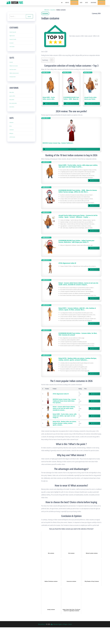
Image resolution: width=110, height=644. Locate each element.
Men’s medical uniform (13, 103)
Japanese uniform (12, 96)
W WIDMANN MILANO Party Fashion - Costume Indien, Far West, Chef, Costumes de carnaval (78, 334)
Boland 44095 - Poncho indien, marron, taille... (49, 98)
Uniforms (94, 3)
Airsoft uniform (12, 107)
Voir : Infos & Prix (51, 104)
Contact (70, 624)
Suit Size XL (11, 62)
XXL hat (11, 126)
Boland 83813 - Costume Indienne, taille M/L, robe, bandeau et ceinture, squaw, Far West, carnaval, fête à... (77, 309)
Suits (87, 3)
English (101, 3)
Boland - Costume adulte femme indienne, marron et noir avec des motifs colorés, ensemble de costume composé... (78, 284)
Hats (82, 3)
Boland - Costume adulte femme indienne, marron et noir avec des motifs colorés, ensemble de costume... (64, 408)
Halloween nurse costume (14, 66)
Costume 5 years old (13, 32)
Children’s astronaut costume (14, 73)
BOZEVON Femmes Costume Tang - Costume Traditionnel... (58, 143)
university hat (12, 130)
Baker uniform (12, 92)
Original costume (12, 36)
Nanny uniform (12, 100)
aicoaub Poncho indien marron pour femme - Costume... (90, 98)
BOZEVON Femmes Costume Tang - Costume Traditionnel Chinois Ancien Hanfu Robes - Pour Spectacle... (64, 401)
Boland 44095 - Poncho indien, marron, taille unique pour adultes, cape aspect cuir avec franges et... (65, 416)
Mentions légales (58, 624)
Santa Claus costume (13, 69)
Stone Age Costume (13, 77)
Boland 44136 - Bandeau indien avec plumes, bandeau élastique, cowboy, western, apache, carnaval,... (65, 423)
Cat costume (11, 43)
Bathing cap (11, 133)
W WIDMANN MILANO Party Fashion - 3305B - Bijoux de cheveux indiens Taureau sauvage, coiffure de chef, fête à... (78, 191)
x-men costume (12, 47)
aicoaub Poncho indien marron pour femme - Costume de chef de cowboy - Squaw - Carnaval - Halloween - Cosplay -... (78, 216)
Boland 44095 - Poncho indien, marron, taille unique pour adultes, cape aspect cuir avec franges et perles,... (78, 166)
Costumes (76, 3)
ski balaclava (11, 122)
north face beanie (12, 137)
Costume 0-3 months (13, 39)
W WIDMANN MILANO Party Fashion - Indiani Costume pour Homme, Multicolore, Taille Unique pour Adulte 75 (76, 241)
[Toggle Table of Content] (51, 60)
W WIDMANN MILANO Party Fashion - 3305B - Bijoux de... (71, 98)
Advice (69, 3)
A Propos (65, 624)
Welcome (47, 10)
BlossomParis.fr (42, 624)
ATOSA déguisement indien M (67, 263)
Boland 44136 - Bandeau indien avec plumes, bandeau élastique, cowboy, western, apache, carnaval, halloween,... (78, 359)
